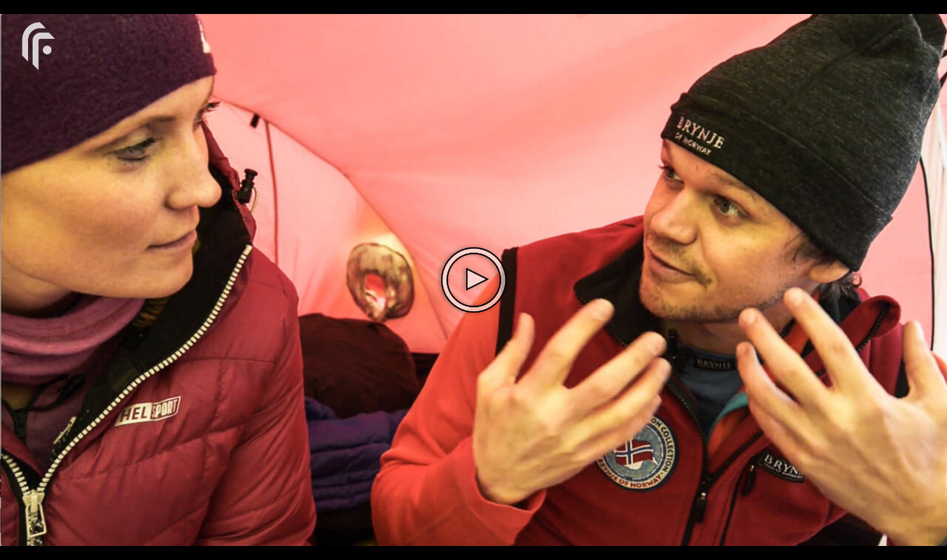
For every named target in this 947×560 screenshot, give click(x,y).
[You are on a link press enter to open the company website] (39, 45)
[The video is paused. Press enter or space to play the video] (474, 280)
